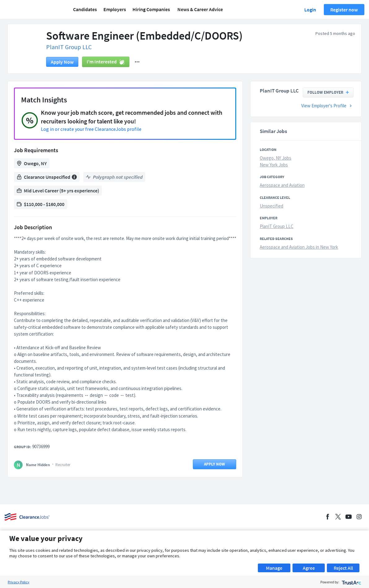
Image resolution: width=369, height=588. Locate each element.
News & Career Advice (200, 9)
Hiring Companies (151, 9)
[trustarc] (351, 582)
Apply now (62, 62)
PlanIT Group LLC (69, 47)
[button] (137, 62)
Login (310, 10)
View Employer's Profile (327, 106)
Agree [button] (309, 568)
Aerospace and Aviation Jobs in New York (299, 247)
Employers (115, 9)
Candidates (85, 9)
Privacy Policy (19, 582)
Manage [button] (274, 568)
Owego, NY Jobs (276, 158)
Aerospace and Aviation (282, 185)
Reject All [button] (343, 568)
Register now (344, 10)
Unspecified (271, 206)
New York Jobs (274, 165)
